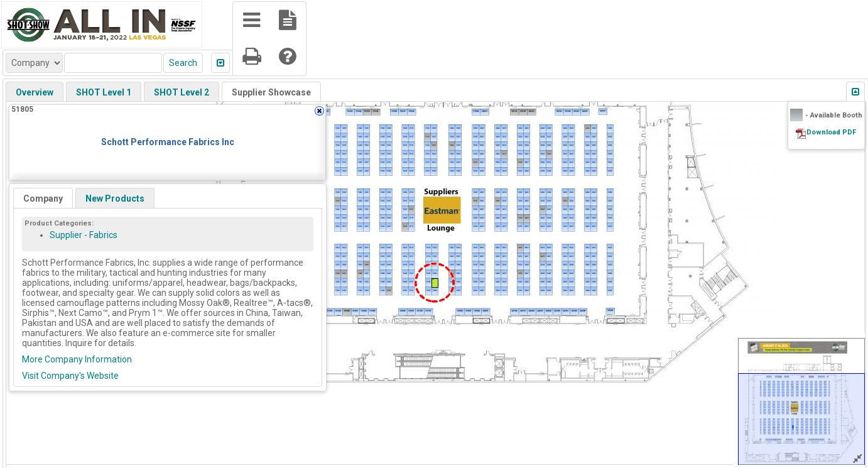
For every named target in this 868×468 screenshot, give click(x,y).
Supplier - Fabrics (84, 235)
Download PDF (831, 132)
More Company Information (77, 359)
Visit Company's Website (70, 376)
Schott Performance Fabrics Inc (168, 142)
